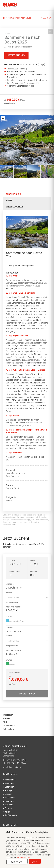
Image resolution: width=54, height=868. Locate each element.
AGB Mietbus (9, 726)
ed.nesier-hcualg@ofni (13, 767)
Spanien (8, 794)
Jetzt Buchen (16, 55)
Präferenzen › (17, 862)
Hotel (9, 200)
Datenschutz (8, 729)
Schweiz (8, 808)
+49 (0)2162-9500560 (16, 763)
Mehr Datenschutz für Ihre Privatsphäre (27, 832)
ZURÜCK (46, 18)
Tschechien (10, 798)
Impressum (8, 715)
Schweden (9, 805)
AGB (5, 722)
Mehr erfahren (24, 858)
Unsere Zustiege (15, 207)
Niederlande (10, 780)
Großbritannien (11, 815)
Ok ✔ (35, 862)
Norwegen (9, 783)
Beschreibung (13, 194)
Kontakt (6, 718)
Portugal (9, 790)
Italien (7, 812)
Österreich (9, 787)
